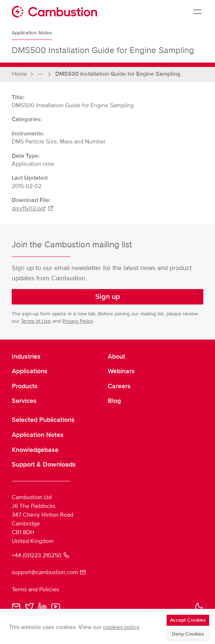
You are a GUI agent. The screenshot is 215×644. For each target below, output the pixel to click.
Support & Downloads (44, 464)
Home (19, 74)
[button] (107, 297)
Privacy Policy (77, 321)
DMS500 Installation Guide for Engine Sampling (118, 74)
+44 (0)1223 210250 (40, 555)
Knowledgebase (35, 450)
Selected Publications (43, 420)
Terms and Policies (35, 589)
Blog (114, 401)
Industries (26, 356)
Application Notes (32, 33)
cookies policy (121, 627)
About (116, 356)
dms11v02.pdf (33, 209)
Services (24, 401)
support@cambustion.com (49, 572)
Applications (30, 371)
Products (25, 386)
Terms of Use (36, 321)
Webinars (121, 371)
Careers (119, 386)
